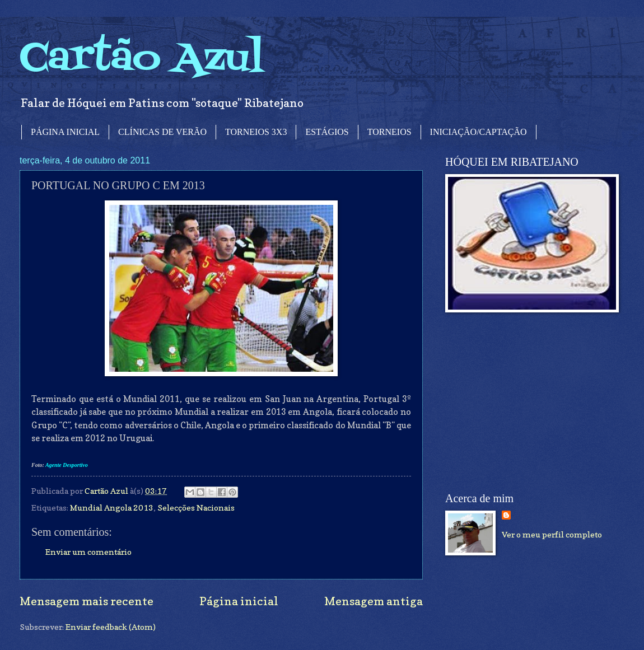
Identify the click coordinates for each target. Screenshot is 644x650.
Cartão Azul (142, 59)
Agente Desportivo (67, 465)
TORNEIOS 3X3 (256, 132)
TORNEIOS (389, 132)
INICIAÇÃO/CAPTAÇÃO (479, 132)
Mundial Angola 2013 (112, 508)
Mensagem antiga (374, 601)
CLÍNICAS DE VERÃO (162, 132)
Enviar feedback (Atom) (111, 627)
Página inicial (239, 601)
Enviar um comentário (88, 552)
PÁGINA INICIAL (65, 132)
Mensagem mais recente (87, 601)
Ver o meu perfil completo (552, 534)
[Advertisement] (529, 403)
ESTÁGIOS (327, 132)
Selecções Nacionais (196, 508)
